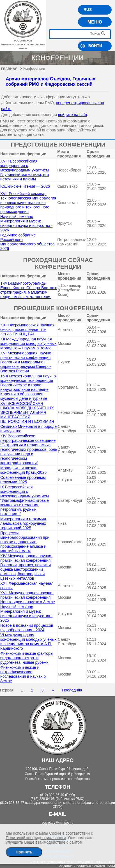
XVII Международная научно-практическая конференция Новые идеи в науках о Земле (28, 597)
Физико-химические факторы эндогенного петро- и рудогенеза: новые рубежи (27, 658)
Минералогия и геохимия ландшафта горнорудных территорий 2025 (23, 523)
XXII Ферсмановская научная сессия (27, 586)
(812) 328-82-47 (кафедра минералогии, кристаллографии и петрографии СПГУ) (58, 805)
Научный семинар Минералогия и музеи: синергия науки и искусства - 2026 (26, 223)
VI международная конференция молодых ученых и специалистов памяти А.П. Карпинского (28, 642)
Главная (12, 69)
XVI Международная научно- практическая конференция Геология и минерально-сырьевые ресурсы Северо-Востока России (26, 362)
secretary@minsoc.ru (58, 823)
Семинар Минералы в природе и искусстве (28, 429)
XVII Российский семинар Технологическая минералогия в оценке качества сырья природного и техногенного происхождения (28, 203)
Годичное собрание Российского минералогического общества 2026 (27, 242)
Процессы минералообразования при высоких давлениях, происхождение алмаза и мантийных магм (25, 542)
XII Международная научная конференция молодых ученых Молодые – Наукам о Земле (28, 344)
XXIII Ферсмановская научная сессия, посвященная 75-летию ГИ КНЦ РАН (27, 329)
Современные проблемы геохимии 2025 (23, 480)
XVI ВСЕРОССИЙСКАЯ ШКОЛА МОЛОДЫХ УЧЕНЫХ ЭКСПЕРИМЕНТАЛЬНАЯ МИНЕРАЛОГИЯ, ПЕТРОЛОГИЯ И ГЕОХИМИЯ (27, 412)
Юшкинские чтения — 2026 (25, 186)
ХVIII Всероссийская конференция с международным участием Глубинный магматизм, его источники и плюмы (25, 170)
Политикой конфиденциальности (36, 838)
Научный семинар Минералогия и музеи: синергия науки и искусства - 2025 (26, 614)
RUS (88, 10)
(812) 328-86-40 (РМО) (58, 795)
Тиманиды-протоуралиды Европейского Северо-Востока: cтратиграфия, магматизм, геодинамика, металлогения (29, 290)
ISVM (111, 866)
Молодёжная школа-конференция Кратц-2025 (23, 470)
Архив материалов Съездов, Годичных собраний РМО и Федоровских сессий (51, 81)
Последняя (72, 690)
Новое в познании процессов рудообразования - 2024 (27, 628)
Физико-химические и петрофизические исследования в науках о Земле (23, 674)
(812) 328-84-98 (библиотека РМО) (58, 799)
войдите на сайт (73, 115)
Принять (24, 852)
